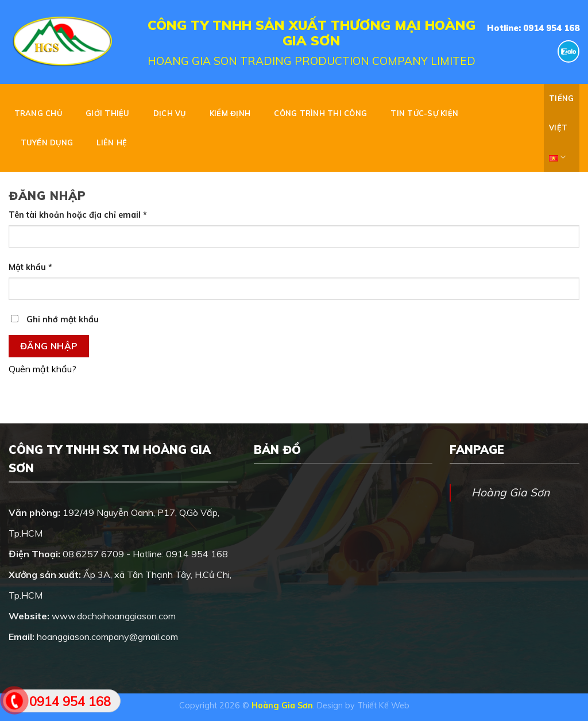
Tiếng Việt (561, 133)
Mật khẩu (30, 267)
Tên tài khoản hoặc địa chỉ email (78, 215)
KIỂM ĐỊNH (230, 113)
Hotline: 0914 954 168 (533, 28)
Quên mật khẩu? (42, 369)
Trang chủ (38, 113)
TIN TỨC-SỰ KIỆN (424, 113)
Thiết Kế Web (383, 705)
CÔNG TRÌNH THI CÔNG (320, 113)
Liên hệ (112, 142)
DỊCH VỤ (170, 113)
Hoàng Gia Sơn (510, 492)
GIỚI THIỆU (108, 113)
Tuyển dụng (47, 142)
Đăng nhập (49, 346)
